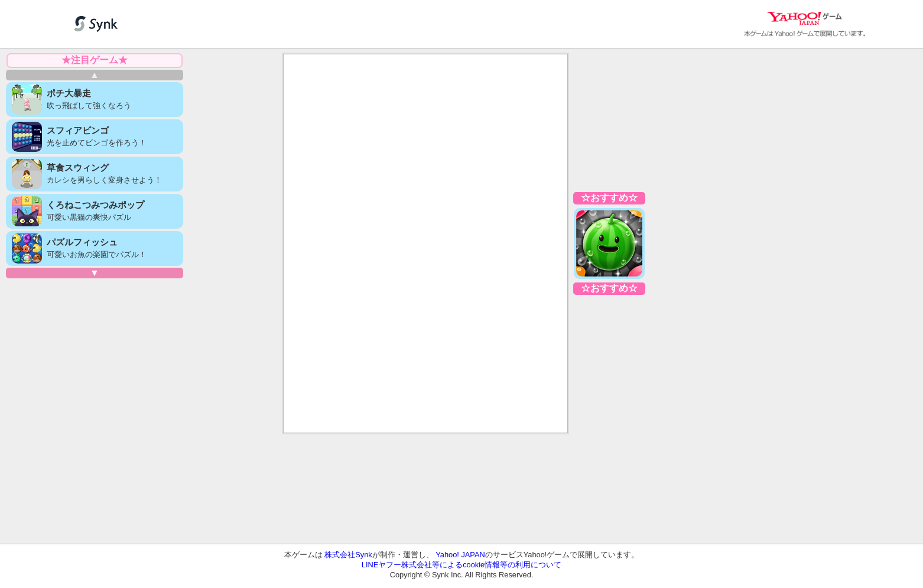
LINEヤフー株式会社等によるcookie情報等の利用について (461, 565)
